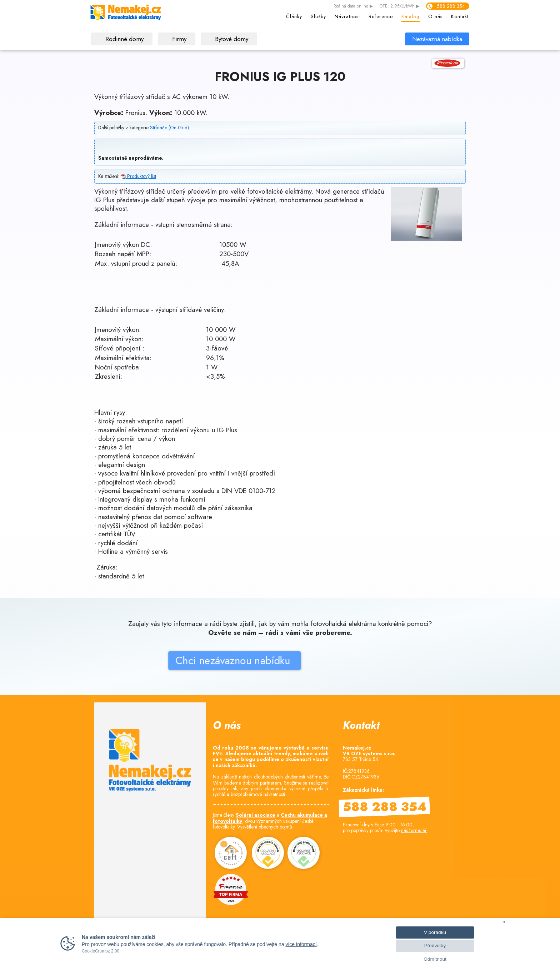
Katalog (411, 16)
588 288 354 (451, 6)
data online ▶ (353, 6)
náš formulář (414, 830)
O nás (435, 16)
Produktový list (138, 176)
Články (294, 16)
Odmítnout (435, 959)
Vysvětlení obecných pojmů (265, 827)
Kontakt (460, 16)
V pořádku (435, 932)
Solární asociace (256, 815)
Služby (318, 16)
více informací (301, 944)
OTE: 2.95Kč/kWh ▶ (399, 6)
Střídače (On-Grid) (169, 128)
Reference (381, 16)
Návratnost (347, 16)
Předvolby (435, 946)
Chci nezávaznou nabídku (197, 685)
